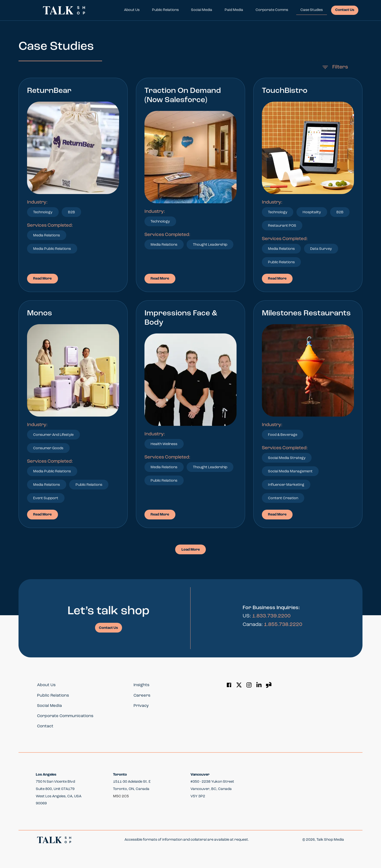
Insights (141, 685)
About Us (132, 10)
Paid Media (234, 10)
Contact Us (345, 10)
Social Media (202, 10)
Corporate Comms (272, 10)
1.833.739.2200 (271, 616)
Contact (45, 726)
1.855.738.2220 (283, 625)
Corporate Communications (65, 716)
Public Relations (165, 10)
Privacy (141, 706)
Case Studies (312, 10)
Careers (142, 696)
